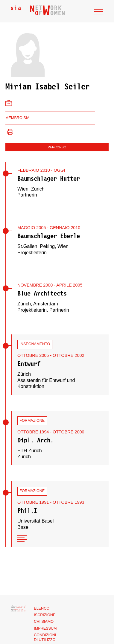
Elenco (42, 608)
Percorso (57, 147)
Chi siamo (44, 622)
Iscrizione (45, 615)
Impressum (45, 628)
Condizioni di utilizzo (45, 637)
